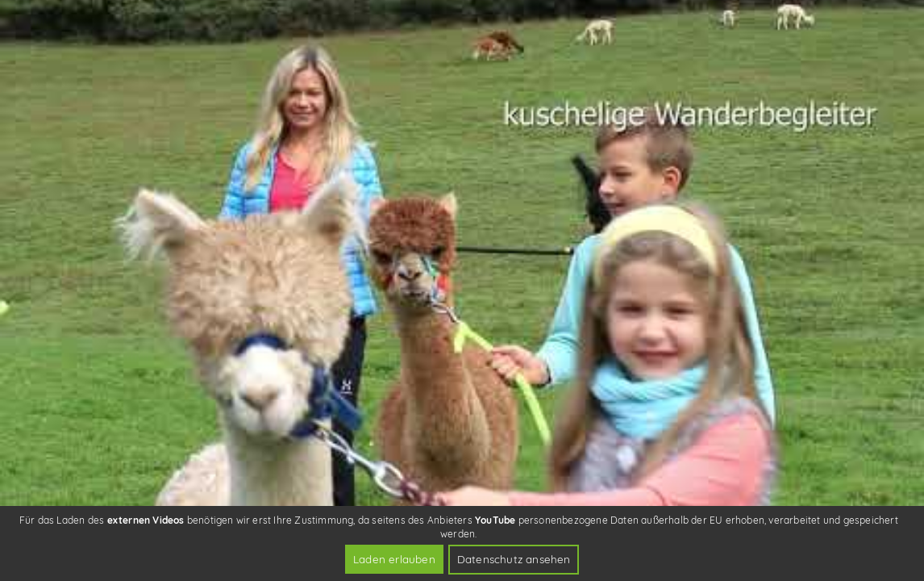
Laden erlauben (394, 559)
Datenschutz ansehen (514, 559)
